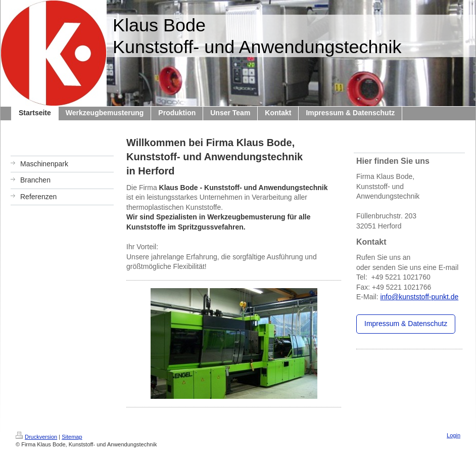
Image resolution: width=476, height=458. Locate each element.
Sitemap (72, 437)
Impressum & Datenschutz (406, 324)
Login (454, 435)
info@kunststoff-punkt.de (419, 297)
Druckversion (36, 437)
